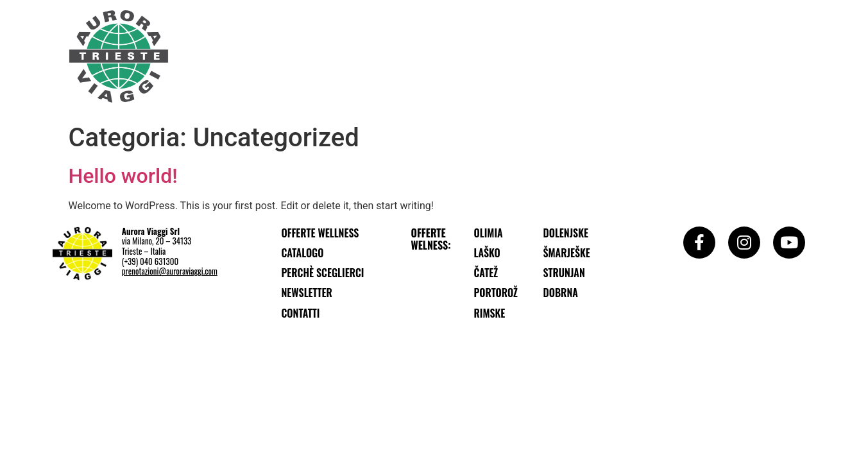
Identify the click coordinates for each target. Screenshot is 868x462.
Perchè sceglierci (323, 273)
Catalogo (303, 253)
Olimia (489, 233)
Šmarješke (567, 253)
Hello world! (123, 176)
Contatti (301, 313)
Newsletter (307, 293)
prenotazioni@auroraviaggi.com (170, 271)
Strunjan (564, 273)
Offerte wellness (320, 233)
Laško (487, 253)
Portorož (496, 293)
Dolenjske (566, 233)
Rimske (490, 313)
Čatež (486, 273)
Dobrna (561, 293)
